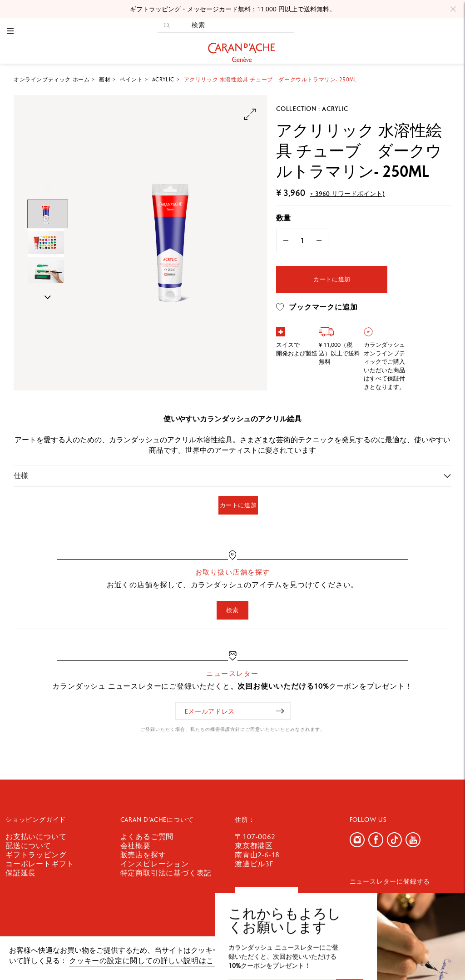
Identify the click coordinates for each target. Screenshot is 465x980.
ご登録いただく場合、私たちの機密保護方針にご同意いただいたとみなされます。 (233, 729)
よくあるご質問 (147, 837)
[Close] (453, 9)
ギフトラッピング (36, 855)
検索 (232, 610)
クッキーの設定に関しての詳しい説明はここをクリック (164, 961)
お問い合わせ (266, 896)
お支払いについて (36, 837)
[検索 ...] (235, 25)
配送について (28, 846)
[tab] (232, 476)
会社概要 (136, 846)
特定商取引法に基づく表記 (166, 873)
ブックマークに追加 (317, 307)
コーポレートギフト (40, 864)
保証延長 (21, 873)
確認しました (420, 955)
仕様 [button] (21, 476)
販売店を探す (143, 855)
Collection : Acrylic (312, 109)
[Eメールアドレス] (233, 711)
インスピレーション (155, 864)
